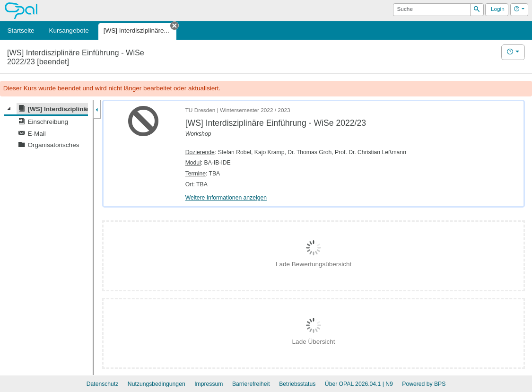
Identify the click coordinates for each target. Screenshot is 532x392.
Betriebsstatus (297, 384)
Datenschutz (103, 384)
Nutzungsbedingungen (157, 384)
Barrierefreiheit (251, 384)
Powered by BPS (424, 384)
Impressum (209, 384)
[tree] (46, 127)
